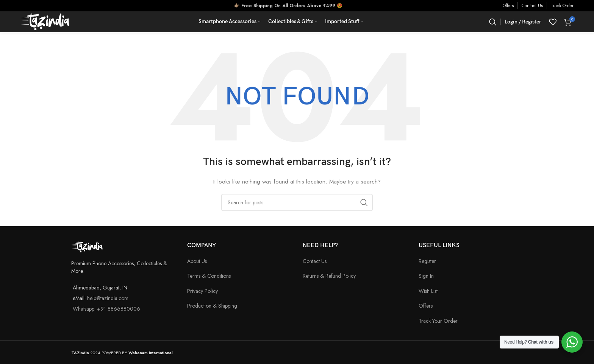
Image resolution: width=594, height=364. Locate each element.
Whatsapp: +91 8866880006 (106, 309)
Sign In (426, 276)
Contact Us (532, 6)
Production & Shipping (212, 306)
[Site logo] (45, 21)
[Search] (493, 22)
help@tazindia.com (108, 298)
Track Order (562, 6)
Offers (508, 6)
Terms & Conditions (209, 276)
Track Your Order (438, 321)
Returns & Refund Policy (329, 276)
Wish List (428, 291)
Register (427, 261)
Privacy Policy (202, 291)
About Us (197, 261)
